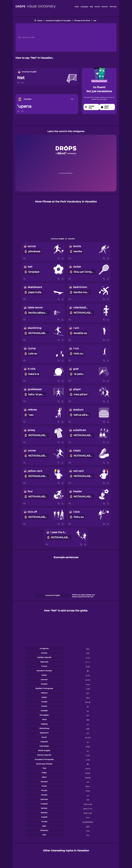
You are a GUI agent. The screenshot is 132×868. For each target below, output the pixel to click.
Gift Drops (113, 7)
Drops (77, 7)
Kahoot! (97, 7)
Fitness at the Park (82, 21)
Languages (84, 7)
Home (40, 21)
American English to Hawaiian (58, 21)
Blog (91, 7)
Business (105, 7)
